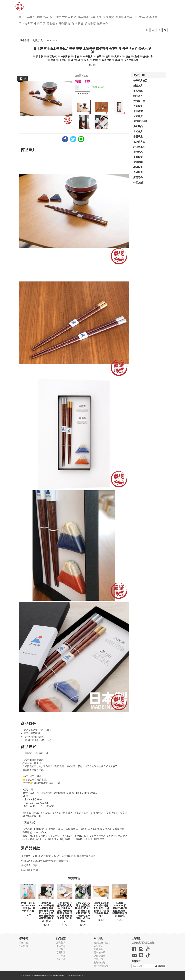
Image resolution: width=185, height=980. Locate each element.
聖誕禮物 (65, 23)
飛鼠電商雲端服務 (74, 976)
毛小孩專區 (26, 23)
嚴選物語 (24, 40)
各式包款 (55, 17)
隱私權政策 (100, 952)
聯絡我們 (23, 943)
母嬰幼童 (152, 17)
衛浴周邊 (77, 23)
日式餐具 (139, 17)
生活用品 (40, 23)
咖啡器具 (138, 96)
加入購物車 (83, 94)
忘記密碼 (98, 946)
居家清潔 (96, 17)
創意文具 (43, 17)
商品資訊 (92, 65)
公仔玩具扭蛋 (27, 17)
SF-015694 (52, 40)
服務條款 (98, 949)
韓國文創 (103, 23)
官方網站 (23, 946)
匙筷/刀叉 (38, 40)
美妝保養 (52, 23)
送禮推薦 (90, 23)
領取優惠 (160, 966)
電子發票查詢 (101, 966)
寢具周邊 (83, 17)
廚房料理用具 (124, 17)
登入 (107, 943)
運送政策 (98, 959)
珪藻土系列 (139, 147)
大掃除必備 (69, 17)
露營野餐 (138, 177)
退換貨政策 (100, 956)
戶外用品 (138, 126)
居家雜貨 (108, 17)
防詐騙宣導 (100, 962)
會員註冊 (98, 943)
